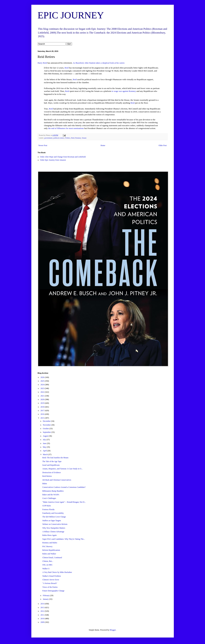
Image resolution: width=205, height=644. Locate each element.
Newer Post (43, 145)
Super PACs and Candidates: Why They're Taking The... (64, 539)
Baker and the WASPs (51, 495)
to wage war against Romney (124, 91)
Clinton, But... (48, 561)
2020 (43, 399)
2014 (43, 604)
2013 (43, 607)
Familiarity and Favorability (53, 513)
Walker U (46, 569)
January (46, 599)
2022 (43, 392)
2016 (43, 414)
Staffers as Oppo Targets (52, 521)
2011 (43, 615)
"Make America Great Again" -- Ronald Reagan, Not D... (64, 502)
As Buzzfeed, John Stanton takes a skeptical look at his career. (99, 63)
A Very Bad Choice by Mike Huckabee (57, 572)
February (46, 595)
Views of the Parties (50, 587)
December (47, 421)
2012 (43, 611)
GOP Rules (47, 506)
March (45, 454)
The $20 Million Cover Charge (54, 517)
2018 (43, 407)
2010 (43, 619)
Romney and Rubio (50, 543)
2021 (43, 396)
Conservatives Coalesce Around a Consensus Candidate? (64, 487)
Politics (68, 138)
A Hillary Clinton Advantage (53, 532)
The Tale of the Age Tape (52, 461)
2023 (43, 388)
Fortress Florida (48, 509)
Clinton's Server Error (51, 580)
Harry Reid (43, 63)
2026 (43, 377)
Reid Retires (47, 476)
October (46, 429)
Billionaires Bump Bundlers (53, 491)
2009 (43, 622)
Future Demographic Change (53, 591)
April (45, 451)
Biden (45, 484)
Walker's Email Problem (52, 576)
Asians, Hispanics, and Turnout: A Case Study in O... (62, 469)
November (47, 425)
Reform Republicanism (51, 550)
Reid (67, 68)
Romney (78, 138)
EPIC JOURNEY (71, 15)
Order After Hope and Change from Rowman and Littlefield (63, 157)
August (46, 436)
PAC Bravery (47, 546)
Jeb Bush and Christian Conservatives (57, 480)
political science (59, 138)
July (45, 440)
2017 (43, 411)
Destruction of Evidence (52, 472)
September (47, 432)
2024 (43, 385)
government (48, 138)
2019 (43, 403)
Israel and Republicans (51, 465)
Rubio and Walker (49, 554)
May (45, 447)
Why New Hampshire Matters (54, 528)
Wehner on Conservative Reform (55, 524)
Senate (84, 138)
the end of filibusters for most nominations (66, 128)
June (45, 443)
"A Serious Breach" (50, 583)
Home (103, 145)
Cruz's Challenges (49, 498)
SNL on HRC (47, 565)
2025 (43, 381)
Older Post (163, 145)
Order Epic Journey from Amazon (53, 160)
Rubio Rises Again (49, 535)
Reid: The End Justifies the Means (55, 458)
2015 (43, 418)
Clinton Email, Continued (52, 558)
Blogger (113, 630)
